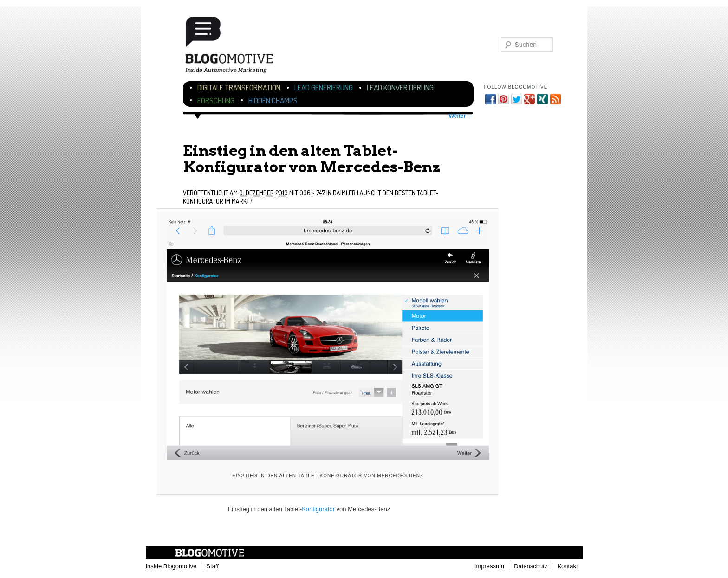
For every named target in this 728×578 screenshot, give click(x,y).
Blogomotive (235, 48)
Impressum (489, 566)
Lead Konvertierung (400, 87)
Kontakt (567, 566)
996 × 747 (312, 193)
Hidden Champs (273, 100)
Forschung (216, 100)
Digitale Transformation (239, 87)
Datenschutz (531, 566)
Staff (212, 566)
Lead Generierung (324, 87)
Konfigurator (318, 509)
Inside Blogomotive (171, 566)
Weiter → (461, 116)
